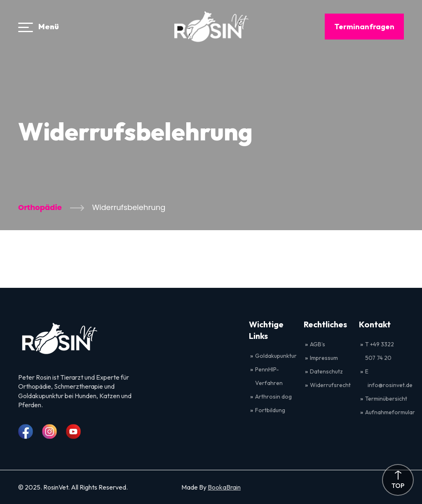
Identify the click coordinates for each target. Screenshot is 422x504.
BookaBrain (224, 487)
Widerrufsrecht (330, 385)
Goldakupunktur (276, 356)
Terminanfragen (364, 27)
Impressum (324, 358)
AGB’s (318, 344)
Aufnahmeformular (390, 412)
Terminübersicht (386, 399)
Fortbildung (270, 410)
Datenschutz (326, 371)
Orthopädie (40, 207)
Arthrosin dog (273, 397)
